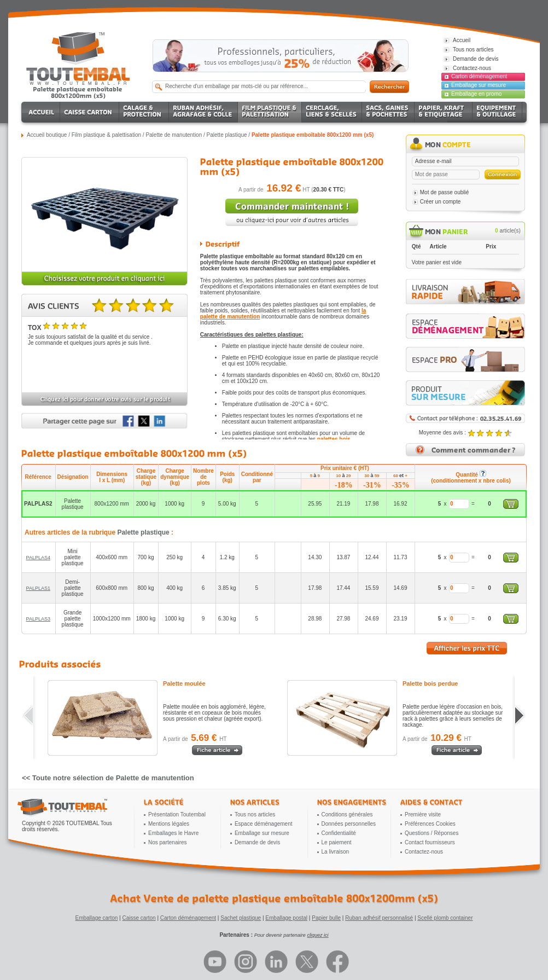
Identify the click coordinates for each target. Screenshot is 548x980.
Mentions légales (169, 824)
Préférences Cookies (430, 824)
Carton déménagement (479, 76)
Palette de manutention (174, 135)
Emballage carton (97, 918)
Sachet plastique (241, 918)
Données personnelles (349, 824)
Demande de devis (257, 842)
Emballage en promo (476, 94)
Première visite (423, 814)
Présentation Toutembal (177, 814)
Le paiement (337, 842)
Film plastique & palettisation (106, 135)
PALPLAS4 (38, 558)
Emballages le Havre (173, 833)
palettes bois (334, 439)
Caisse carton (139, 918)
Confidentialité (339, 833)
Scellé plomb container (445, 918)
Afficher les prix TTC (467, 648)
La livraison (336, 852)
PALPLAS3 (38, 619)
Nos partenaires (168, 842)
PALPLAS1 (38, 588)
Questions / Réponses (432, 833)
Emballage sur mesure (479, 85)
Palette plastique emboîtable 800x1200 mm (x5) (313, 135)
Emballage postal (286, 918)
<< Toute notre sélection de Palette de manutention (108, 778)
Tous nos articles (255, 814)
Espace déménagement (264, 824)
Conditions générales (347, 814)
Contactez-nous (424, 852)
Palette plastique (227, 135)
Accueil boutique (47, 135)
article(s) (508, 231)
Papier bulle (326, 918)
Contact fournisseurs (430, 842)
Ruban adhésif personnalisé (379, 918)
